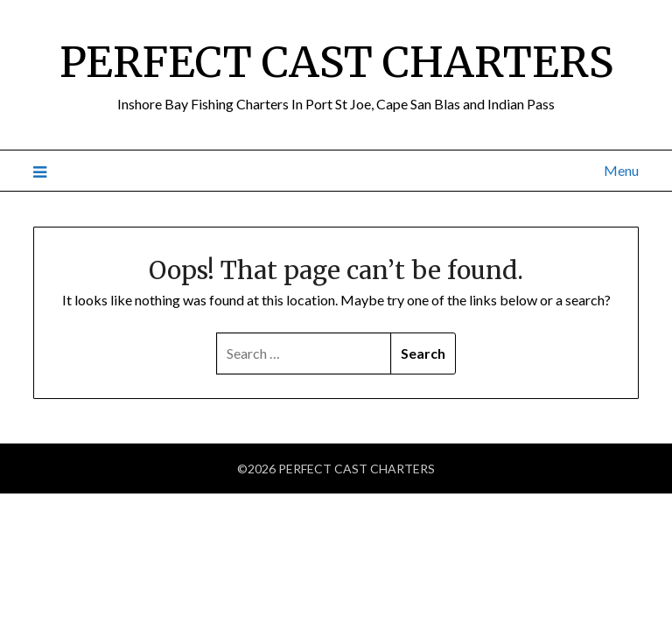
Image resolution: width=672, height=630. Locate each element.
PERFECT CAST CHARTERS (336, 62)
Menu (621, 170)
